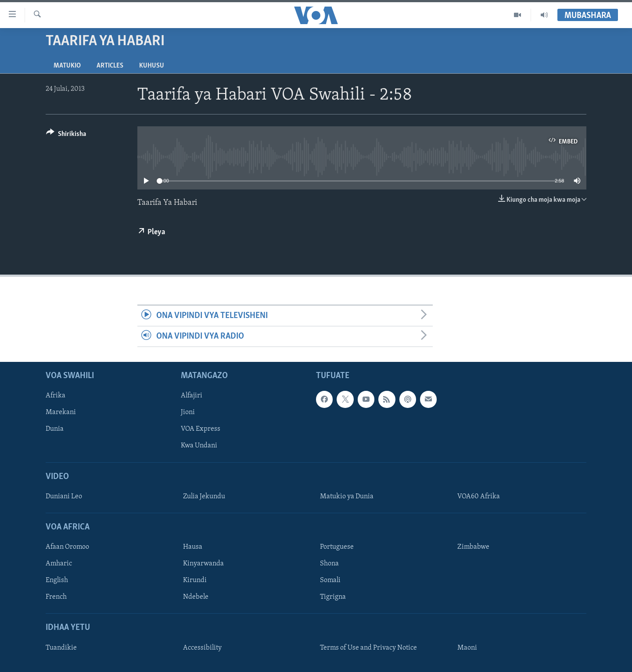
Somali (330, 581)
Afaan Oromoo (67, 547)
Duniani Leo (64, 497)
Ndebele (196, 597)
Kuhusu (152, 66)
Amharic (59, 564)
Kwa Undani (199, 446)
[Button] (66, 135)
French (56, 597)
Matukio (67, 66)
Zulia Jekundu (204, 497)
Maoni (467, 648)
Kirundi (195, 581)
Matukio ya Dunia (347, 497)
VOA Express (201, 429)
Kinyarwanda (203, 564)
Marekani (61, 413)
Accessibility (202, 648)
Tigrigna (333, 597)
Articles (110, 66)
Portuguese (337, 547)
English (57, 581)
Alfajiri (192, 396)
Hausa (193, 547)
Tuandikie (61, 648)
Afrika (56, 396)
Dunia (55, 429)
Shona (329, 564)
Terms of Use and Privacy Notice (368, 648)
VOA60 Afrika (479, 497)
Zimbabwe (473, 547)
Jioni (188, 413)
